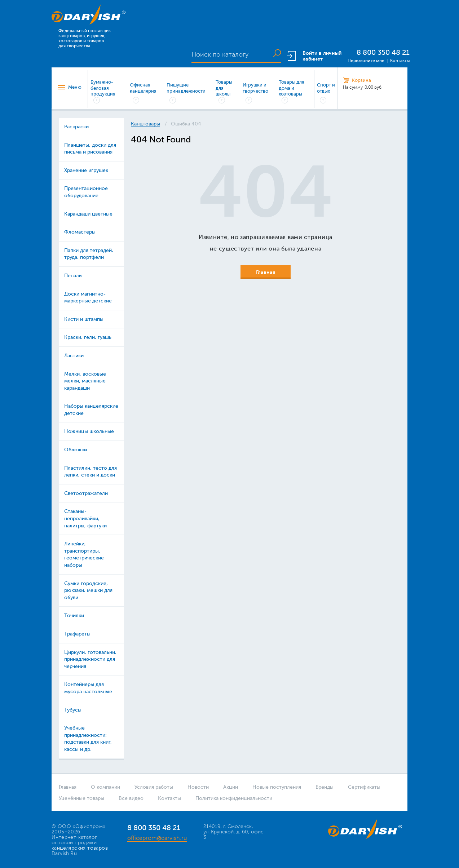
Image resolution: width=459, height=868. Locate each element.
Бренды (325, 787)
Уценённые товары (81, 798)
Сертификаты (364, 787)
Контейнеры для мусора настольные (88, 688)
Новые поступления (277, 787)
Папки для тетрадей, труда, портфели (89, 254)
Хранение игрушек (86, 170)
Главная (68, 787)
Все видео (131, 798)
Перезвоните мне (366, 61)
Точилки (74, 615)
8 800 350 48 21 (383, 52)
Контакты (400, 61)
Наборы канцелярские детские (91, 410)
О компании (105, 787)
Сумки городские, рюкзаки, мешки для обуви (88, 590)
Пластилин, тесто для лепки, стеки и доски (91, 472)
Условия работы (154, 787)
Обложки (76, 450)
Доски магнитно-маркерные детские (88, 298)
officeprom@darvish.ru (157, 838)
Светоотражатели (86, 493)
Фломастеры (80, 232)
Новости (198, 787)
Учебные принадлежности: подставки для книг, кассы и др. (88, 739)
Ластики (74, 356)
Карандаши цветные (88, 214)
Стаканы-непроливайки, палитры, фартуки (85, 518)
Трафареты (77, 634)
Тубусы (73, 710)
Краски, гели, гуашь (88, 337)
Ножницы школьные (89, 431)
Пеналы (73, 276)
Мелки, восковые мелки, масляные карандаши (85, 381)
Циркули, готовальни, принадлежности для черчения (90, 659)
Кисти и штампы (84, 319)
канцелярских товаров (80, 848)
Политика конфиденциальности (234, 798)
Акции (231, 787)
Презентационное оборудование (86, 192)
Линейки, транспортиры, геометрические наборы (84, 554)
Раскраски (76, 127)
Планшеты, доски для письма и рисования (90, 149)
